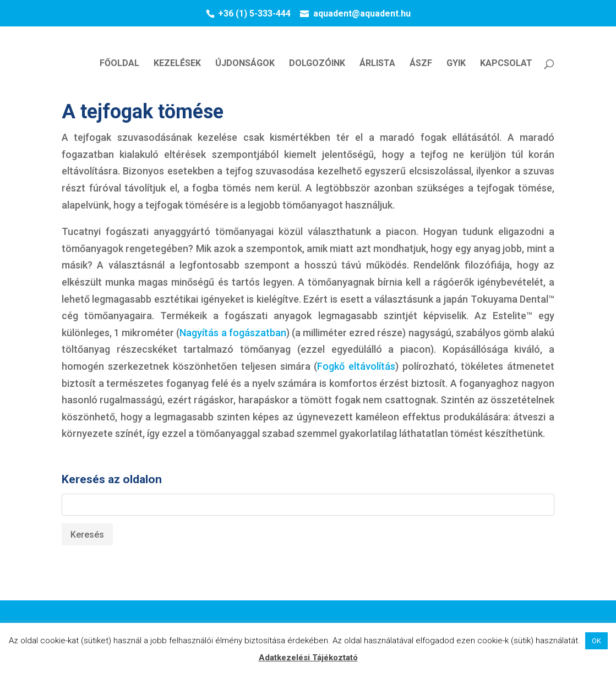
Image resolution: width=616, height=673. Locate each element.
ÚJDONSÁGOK (245, 64)
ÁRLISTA (377, 64)
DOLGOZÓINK (317, 64)
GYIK (456, 64)
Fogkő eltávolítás (356, 366)
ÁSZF (421, 64)
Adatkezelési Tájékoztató (308, 658)
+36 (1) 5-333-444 (254, 13)
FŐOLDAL (119, 64)
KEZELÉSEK (177, 64)
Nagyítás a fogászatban (233, 333)
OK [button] (596, 641)
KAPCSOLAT (506, 64)
